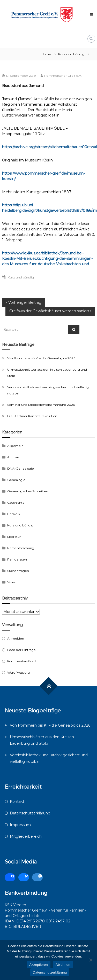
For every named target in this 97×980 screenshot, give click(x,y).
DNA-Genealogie (21, 468)
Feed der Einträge (21, 650)
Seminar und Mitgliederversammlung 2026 (41, 405)
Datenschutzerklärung (30, 813)
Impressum (20, 825)
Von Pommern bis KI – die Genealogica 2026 (41, 358)
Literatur (14, 537)
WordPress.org (18, 672)
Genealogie (16, 480)
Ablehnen (63, 965)
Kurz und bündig (71, 54)
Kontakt (17, 802)
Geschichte (16, 503)
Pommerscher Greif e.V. (63, 76)
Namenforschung (21, 548)
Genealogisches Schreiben (28, 491)
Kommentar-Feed (21, 661)
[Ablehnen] (91, 960)
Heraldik (14, 514)
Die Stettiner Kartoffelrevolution (32, 416)
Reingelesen (17, 559)
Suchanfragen (18, 571)
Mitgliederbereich (26, 836)
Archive (13, 457)
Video (12, 582)
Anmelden (16, 638)
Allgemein (15, 446)
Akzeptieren (38, 965)
